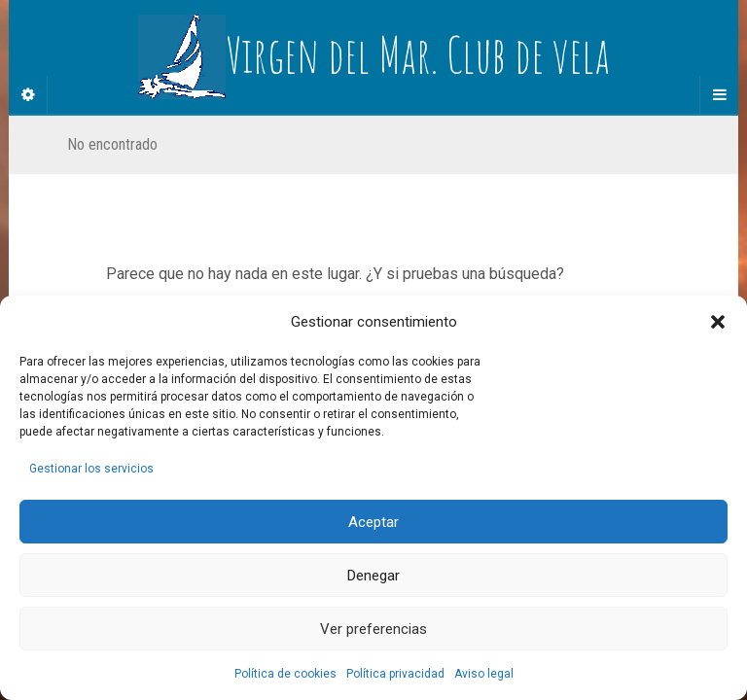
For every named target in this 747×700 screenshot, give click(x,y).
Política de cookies (285, 674)
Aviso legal (484, 674)
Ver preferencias (373, 629)
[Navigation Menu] (719, 95)
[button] (718, 322)
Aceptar (373, 522)
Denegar (373, 576)
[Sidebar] (28, 95)
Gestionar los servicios (91, 469)
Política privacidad (395, 674)
